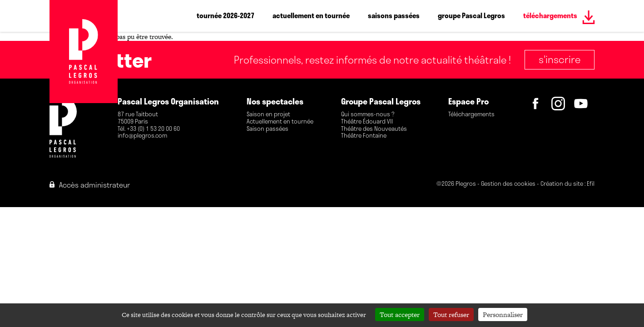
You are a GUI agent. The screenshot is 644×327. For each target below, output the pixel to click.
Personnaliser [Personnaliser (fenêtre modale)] (503, 315)
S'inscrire (560, 59)
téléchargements (550, 15)
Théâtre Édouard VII (367, 122)
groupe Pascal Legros (471, 15)
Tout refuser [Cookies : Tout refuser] (451, 315)
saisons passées (394, 15)
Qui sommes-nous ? (368, 114)
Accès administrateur (90, 185)
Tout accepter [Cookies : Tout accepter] (400, 315)
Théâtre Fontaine (364, 136)
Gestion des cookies (508, 184)
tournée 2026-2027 (225, 15)
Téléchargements (471, 114)
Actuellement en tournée (280, 122)
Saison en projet (268, 114)
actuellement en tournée (311, 15)
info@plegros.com (142, 136)
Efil (591, 184)
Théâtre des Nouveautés (374, 129)
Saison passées (268, 129)
